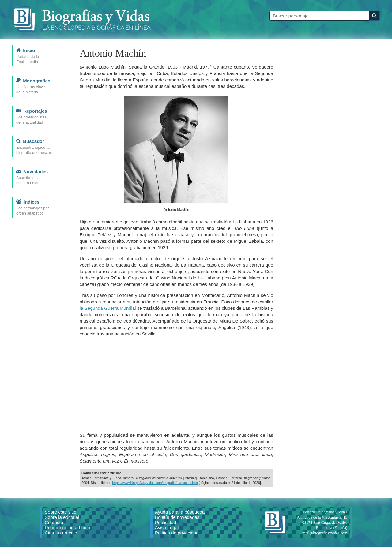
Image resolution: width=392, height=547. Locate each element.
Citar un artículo (61, 533)
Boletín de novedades (177, 517)
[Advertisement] (176, 384)
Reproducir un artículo (67, 528)
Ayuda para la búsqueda (180, 512)
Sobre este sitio (60, 512)
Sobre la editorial (62, 517)
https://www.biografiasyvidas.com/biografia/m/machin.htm (155, 483)
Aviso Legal (167, 528)
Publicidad (166, 522)
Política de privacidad (177, 533)
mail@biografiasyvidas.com (325, 533)
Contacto (54, 522)
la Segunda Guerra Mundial (108, 308)
